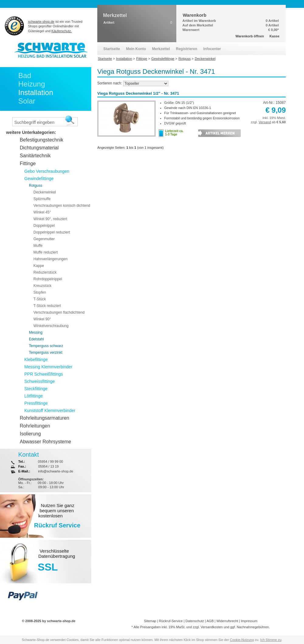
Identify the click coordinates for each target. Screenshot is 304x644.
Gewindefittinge (39, 179)
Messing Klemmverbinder (48, 367)
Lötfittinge (34, 396)
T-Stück (40, 299)
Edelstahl (36, 339)
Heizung (32, 84)
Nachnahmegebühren (253, 627)
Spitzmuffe (42, 199)
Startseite (112, 49)
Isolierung (30, 434)
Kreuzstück (42, 286)
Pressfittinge (36, 403)
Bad (25, 75)
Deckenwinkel (45, 192)
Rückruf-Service (171, 621)
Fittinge (28, 164)
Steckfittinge (36, 389)
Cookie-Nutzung (242, 640)
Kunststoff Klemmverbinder (50, 411)
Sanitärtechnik (35, 156)
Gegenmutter (44, 239)
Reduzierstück (45, 272)
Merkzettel (161, 49)
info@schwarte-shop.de (56, 471)
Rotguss (36, 186)
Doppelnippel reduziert (52, 232)
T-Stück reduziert (47, 306)
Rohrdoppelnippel (48, 279)
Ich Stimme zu (271, 640)
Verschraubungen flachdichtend (59, 312)
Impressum (249, 621)
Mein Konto (136, 49)
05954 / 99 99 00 (51, 462)
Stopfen (40, 292)
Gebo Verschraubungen (47, 171)
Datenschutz (195, 621)
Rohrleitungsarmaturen (45, 418)
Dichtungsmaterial (39, 148)
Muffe (38, 246)
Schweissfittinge (40, 381)
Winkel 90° (42, 319)
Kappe (39, 266)
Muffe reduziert (46, 252)
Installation (36, 92)
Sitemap (150, 621)
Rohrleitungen (35, 426)
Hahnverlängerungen (50, 259)
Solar (27, 101)
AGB (210, 621)
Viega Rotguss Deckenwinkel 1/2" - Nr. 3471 (138, 93)
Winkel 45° (42, 212)
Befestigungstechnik (41, 140)
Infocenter (212, 49)
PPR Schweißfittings (44, 374)
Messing (36, 332)
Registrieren (187, 49)
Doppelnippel (44, 226)
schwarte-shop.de (41, 22)
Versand (265, 122)
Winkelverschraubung (51, 326)
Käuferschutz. (62, 31)
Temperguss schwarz (46, 346)
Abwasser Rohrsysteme (45, 442)
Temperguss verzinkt (46, 353)
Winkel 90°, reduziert (50, 219)
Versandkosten (212, 627)
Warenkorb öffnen (250, 36)
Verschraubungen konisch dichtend (62, 206)
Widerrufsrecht (227, 621)
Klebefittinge (36, 359)
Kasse (275, 36)
